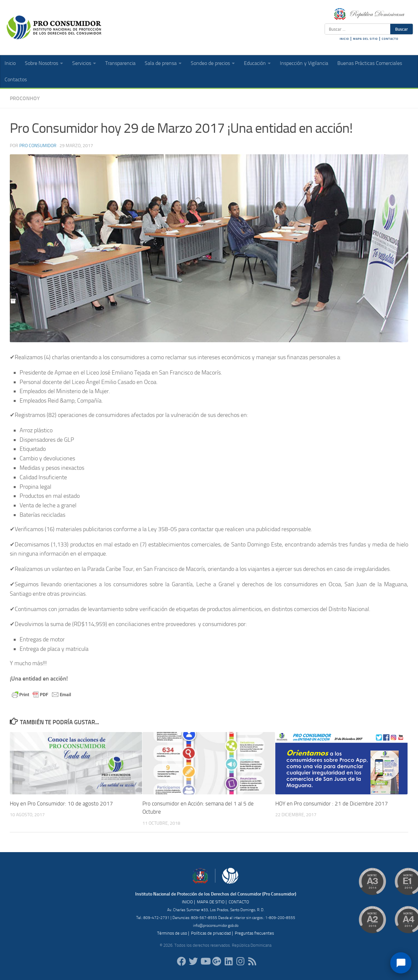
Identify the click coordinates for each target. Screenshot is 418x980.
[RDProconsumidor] (205, 961)
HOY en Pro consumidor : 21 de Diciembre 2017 (332, 804)
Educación (255, 63)
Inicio (10, 63)
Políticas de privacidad (211, 933)
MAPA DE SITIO (211, 902)
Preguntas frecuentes (254, 933)
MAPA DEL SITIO (365, 39)
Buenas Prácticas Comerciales (370, 63)
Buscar (402, 29)
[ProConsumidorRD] (182, 961)
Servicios (82, 63)
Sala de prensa (161, 63)
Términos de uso (172, 933)
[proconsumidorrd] (193, 961)
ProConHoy (25, 98)
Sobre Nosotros (41, 63)
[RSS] (252, 961)
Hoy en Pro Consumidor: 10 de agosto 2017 (61, 804)
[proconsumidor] (229, 961)
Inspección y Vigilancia (304, 63)
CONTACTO (390, 39)
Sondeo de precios (210, 63)
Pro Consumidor (38, 146)
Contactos (16, 79)
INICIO (344, 39)
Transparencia (120, 63)
